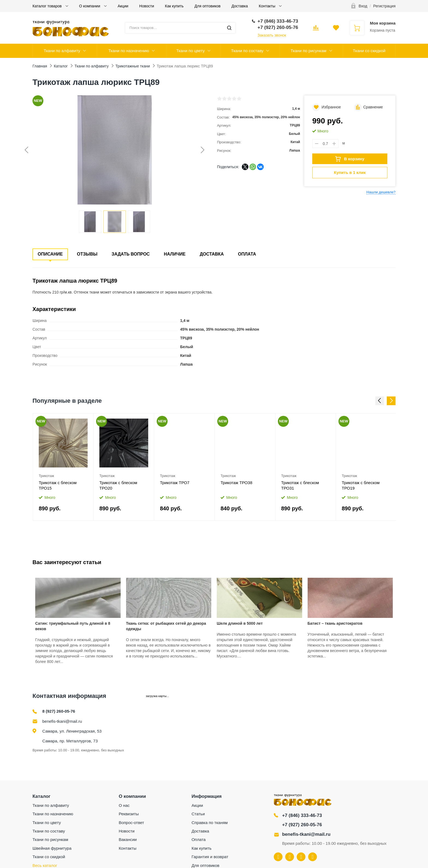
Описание (50, 254)
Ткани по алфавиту (62, 51)
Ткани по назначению (129, 51)
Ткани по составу (247, 51)
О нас (124, 805)
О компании (90, 6)
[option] (63, 467)
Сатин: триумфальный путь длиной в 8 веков (73, 626)
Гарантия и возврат (210, 857)
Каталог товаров (48, 6)
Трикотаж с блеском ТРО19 (361, 485)
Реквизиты (129, 814)
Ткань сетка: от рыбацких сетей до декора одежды (166, 626)
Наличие (175, 254)
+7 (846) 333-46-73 (302, 815)
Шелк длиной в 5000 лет (240, 623)
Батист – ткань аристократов (335, 623)
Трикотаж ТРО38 (236, 483)
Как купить (174, 6)
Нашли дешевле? (381, 192)
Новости (147, 6)
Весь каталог (45, 865)
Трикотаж (46, 476)
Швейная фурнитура (52, 848)
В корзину (350, 159)
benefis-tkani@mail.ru (62, 721)
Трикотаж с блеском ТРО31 (300, 485)
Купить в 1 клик (350, 172)
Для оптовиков (208, 6)
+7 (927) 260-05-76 (302, 825)
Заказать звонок (272, 35)
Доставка (240, 6)
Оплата (247, 254)
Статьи (198, 814)
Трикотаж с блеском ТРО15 (58, 485)
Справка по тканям (210, 823)
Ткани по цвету (191, 51)
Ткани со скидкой (369, 51)
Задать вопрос (131, 254)
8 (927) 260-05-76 (59, 711)
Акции (123, 6)
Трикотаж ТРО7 (175, 483)
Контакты (267, 6)
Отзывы (87, 254)
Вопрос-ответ (131, 823)
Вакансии (128, 839)
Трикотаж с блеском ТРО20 (118, 485)
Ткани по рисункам (309, 51)
